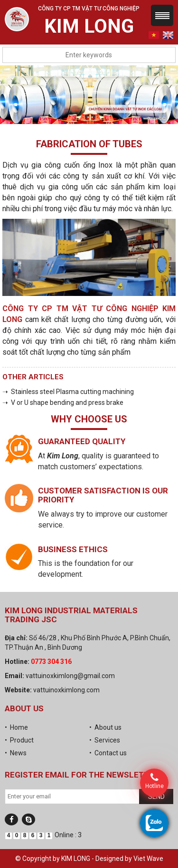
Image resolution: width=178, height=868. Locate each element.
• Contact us (108, 753)
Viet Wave (148, 859)
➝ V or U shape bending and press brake (63, 403)
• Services (105, 740)
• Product (19, 740)
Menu (162, 15)
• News (16, 753)
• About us (105, 727)
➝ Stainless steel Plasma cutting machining (68, 392)
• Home (16, 727)
